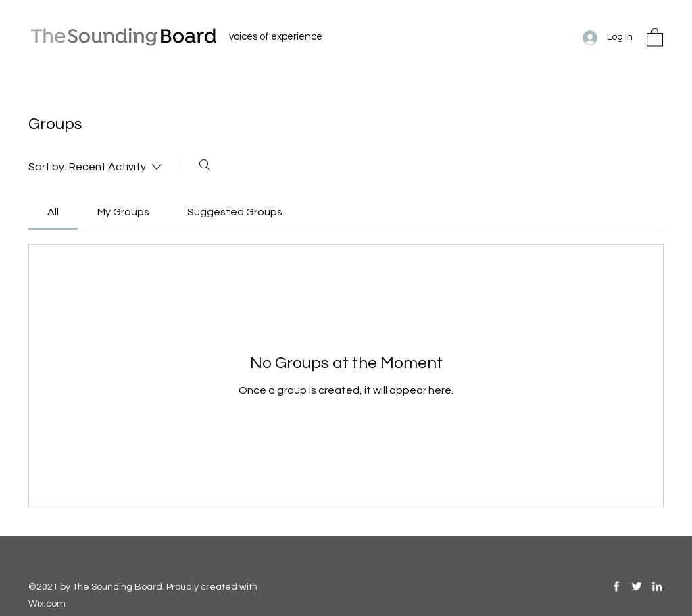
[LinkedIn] (657, 586)
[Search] (205, 165)
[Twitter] (637, 586)
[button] (655, 37)
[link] (53, 212)
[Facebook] (616, 586)
